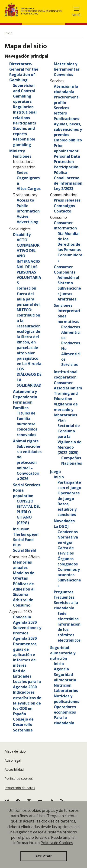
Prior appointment (66, 148)
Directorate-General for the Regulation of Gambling (24, 72)
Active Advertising (28, 219)
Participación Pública (66, 170)
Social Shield (25, 550)
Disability (22, 235)
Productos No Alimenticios (71, 351)
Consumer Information (65, 225)
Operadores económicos (65, 710)
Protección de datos (20, 788)
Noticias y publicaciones (66, 699)
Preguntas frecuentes (64, 595)
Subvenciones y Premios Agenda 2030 (27, 633)
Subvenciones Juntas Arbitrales (69, 294)
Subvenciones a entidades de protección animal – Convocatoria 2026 (29, 462)
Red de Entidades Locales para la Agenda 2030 (27, 679)
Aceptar (43, 862)
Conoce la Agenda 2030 (25, 620)
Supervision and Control (24, 88)
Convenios (63, 75)
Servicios (69, 365)
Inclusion (21, 529)
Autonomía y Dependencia (25, 394)
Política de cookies (19, 778)
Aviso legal (13, 760)
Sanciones (63, 305)
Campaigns (64, 206)
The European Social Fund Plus (26, 540)
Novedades (64, 521)
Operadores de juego (69, 496)
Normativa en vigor (68, 540)
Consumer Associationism (68, 385)
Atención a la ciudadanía (66, 89)
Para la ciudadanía (64, 720)
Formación (23, 402)
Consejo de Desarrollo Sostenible (23, 724)
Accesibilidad (14, 769)
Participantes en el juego (69, 485)
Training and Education (66, 396)
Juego (55, 472)
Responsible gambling (24, 142)
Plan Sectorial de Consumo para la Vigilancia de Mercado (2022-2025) (69, 436)
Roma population (23, 493)
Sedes (22, 173)
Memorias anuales (22, 565)
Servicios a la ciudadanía (66, 605)
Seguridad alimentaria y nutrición (63, 653)
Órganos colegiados (68, 561)
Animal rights (26, 441)
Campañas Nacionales (72, 461)
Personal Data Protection (67, 159)
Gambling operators (22, 99)
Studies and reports (24, 131)
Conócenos (68, 532)
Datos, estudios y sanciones (67, 509)
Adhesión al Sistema (68, 280)
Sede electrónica (68, 616)
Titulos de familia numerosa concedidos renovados (27, 424)
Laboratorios (66, 691)
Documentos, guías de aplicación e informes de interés (25, 655)
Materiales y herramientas (67, 67)
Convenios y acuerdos (69, 572)
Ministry (17, 151)
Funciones (22, 156)
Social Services (27, 485)
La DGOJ (61, 526)
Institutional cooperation (66, 374)
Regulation (23, 107)
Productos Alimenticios (71, 332)
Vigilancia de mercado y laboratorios (66, 409)
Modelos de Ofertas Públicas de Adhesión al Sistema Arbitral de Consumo (24, 589)
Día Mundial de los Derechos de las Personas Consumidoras (70, 247)
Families (21, 408)
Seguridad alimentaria (65, 677)
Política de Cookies (57, 849)
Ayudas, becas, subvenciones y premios (68, 129)
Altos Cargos (29, 189)
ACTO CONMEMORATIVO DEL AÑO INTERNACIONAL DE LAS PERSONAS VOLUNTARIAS (29, 261)
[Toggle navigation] (78, 10)
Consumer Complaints (65, 269)
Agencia (61, 669)
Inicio (59, 477)
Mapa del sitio (15, 751)
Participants (24, 123)
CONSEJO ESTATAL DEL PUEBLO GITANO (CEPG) (29, 512)
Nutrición (63, 685)
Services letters (61, 110)
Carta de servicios (66, 550)
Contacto (63, 211)
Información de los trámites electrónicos (69, 632)
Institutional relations (25, 115)
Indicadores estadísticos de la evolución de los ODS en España (27, 703)
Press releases (67, 200)
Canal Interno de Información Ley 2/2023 (68, 183)
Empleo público (68, 140)
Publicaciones (66, 119)
